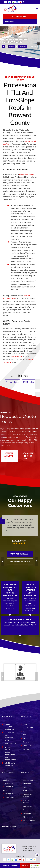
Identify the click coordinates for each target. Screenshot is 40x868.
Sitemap (26, 749)
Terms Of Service (29, 820)
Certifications (28, 791)
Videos (25, 810)
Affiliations (27, 784)
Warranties (27, 813)
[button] (35, 866)
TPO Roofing (29, 382)
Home (25, 724)
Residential (9, 783)
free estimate (17, 357)
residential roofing (27, 174)
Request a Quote (9, 456)
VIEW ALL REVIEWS (20, 554)
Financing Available (10, 21)
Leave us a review (10, 866)
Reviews (26, 742)
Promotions (27, 806)
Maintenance (8, 791)
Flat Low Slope (12, 382)
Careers (26, 787)
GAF (24, 735)
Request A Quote (30, 866)
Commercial (9, 787)
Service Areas (28, 728)
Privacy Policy (28, 817)
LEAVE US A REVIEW (20, 561)
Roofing (6, 780)
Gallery (25, 738)
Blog (24, 731)
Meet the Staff (28, 780)
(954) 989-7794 (21, 16)
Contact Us (27, 745)
